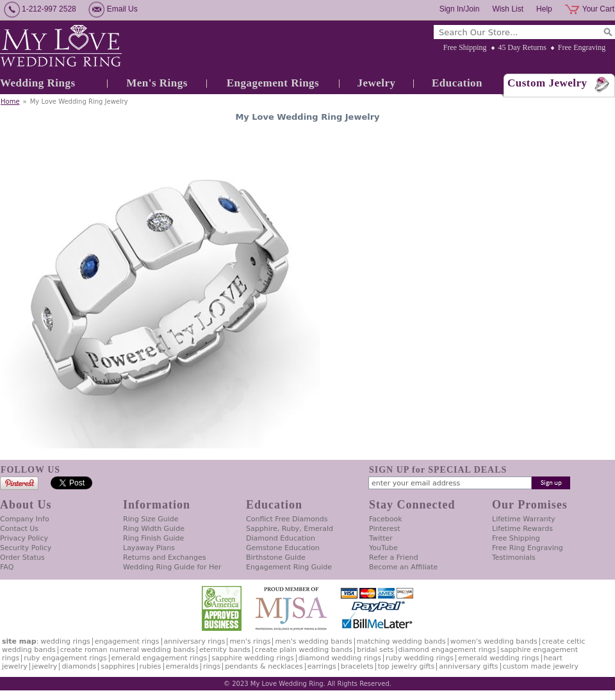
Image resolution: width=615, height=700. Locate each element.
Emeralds (182, 666)
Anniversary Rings (195, 641)
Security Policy (26, 548)
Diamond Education (281, 538)
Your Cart (598, 9)
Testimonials (514, 558)
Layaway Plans (149, 548)
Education (457, 83)
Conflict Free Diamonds (287, 519)
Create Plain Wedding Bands (304, 650)
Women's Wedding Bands (494, 641)
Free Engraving (582, 47)
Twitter (381, 538)
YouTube (383, 548)
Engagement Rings (273, 83)
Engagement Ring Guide (289, 567)
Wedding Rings (38, 83)
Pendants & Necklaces (264, 666)
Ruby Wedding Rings (420, 658)
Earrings (322, 666)
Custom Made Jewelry (541, 666)
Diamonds (79, 666)
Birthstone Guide (276, 558)
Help (544, 9)
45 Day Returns (522, 47)
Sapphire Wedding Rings (253, 658)
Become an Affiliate (403, 567)
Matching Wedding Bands (401, 641)
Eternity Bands (225, 650)
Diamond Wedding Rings (340, 658)
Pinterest (385, 529)
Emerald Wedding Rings (499, 658)
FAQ (7, 567)
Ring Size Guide (151, 519)
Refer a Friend (394, 558)
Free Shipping (465, 47)
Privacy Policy (24, 538)
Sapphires (118, 666)
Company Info (25, 519)
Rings (212, 666)
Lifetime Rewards (522, 529)
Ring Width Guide (154, 529)
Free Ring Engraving (528, 548)
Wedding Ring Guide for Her (172, 567)
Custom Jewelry (547, 83)
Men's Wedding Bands (313, 641)
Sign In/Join (460, 9)
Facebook (386, 519)
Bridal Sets (375, 650)
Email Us (122, 9)
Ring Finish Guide (153, 538)
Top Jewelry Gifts (406, 666)
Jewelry (376, 83)
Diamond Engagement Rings (447, 650)
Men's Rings (157, 83)
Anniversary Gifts (468, 666)
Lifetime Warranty (523, 519)
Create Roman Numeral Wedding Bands (127, 650)
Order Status (22, 558)
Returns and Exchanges (164, 558)
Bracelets (357, 666)
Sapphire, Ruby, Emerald (290, 529)
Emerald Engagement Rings (160, 658)
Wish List (508, 9)
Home (10, 102)
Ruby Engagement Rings (65, 658)
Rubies (151, 666)
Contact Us (19, 529)
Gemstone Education (283, 548)
